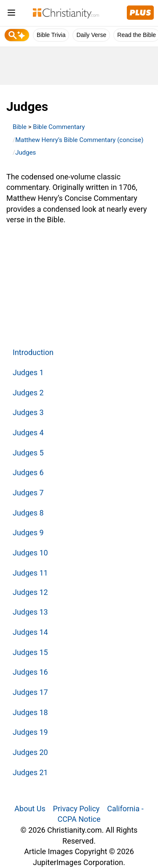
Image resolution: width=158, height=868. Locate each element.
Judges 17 (30, 692)
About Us (30, 809)
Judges (25, 153)
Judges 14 (30, 632)
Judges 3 (28, 412)
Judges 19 (30, 732)
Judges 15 (30, 652)
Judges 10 (30, 553)
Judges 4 (28, 433)
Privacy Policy (76, 809)
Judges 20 (30, 752)
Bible (20, 127)
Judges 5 (28, 453)
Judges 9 (28, 533)
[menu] (11, 14)
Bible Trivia (51, 35)
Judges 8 (28, 513)
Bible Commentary (59, 127)
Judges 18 (30, 712)
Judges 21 (30, 772)
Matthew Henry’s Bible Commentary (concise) (79, 140)
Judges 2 (28, 393)
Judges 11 (30, 573)
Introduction (33, 352)
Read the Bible (137, 35)
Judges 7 (28, 493)
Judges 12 (30, 592)
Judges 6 (28, 472)
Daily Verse (91, 35)
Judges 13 (30, 612)
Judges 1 (28, 372)
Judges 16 (30, 672)
